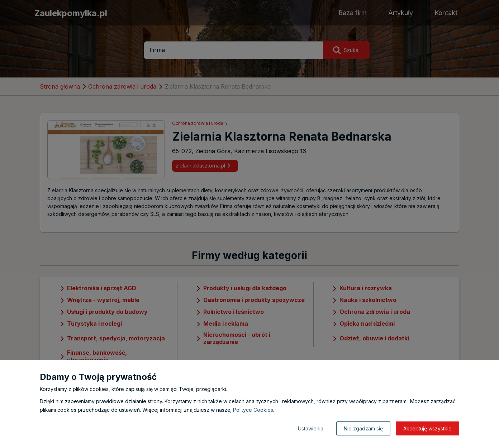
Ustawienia (311, 428)
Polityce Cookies (253, 410)
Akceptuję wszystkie (427, 428)
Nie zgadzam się (363, 428)
